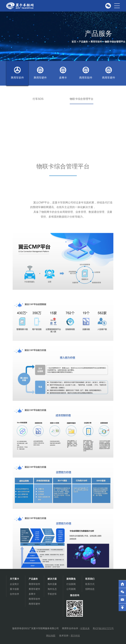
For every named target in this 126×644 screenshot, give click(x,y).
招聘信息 (90, 589)
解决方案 (52, 579)
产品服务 (83, 42)
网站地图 (51, 636)
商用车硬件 (109, 73)
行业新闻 (71, 584)
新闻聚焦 (71, 579)
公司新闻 (71, 589)
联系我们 (90, 579)
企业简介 (14, 584)
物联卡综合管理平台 (115, 42)
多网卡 (63, 73)
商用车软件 (86, 73)
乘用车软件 (96, 42)
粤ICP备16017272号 (103, 628)
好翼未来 (85, 628)
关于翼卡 (14, 579)
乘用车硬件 (40, 73)
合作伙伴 (14, 594)
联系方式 (90, 584)
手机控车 (52, 594)
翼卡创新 (14, 589)
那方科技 (75, 636)
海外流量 (52, 584)
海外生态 (52, 589)
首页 (74, 42)
